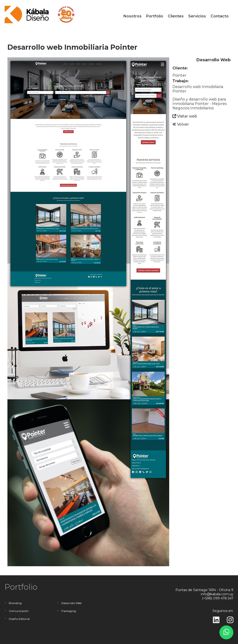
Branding (15, 603)
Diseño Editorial (19, 619)
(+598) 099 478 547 (218, 598)
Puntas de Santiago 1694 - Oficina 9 (204, 590)
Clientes (176, 16)
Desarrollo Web (71, 603)
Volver (181, 124)
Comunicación (19, 611)
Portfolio (155, 16)
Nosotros (132, 16)
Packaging (69, 611)
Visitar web (185, 116)
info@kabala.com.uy (217, 594)
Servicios (197, 16)
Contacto (220, 16)
